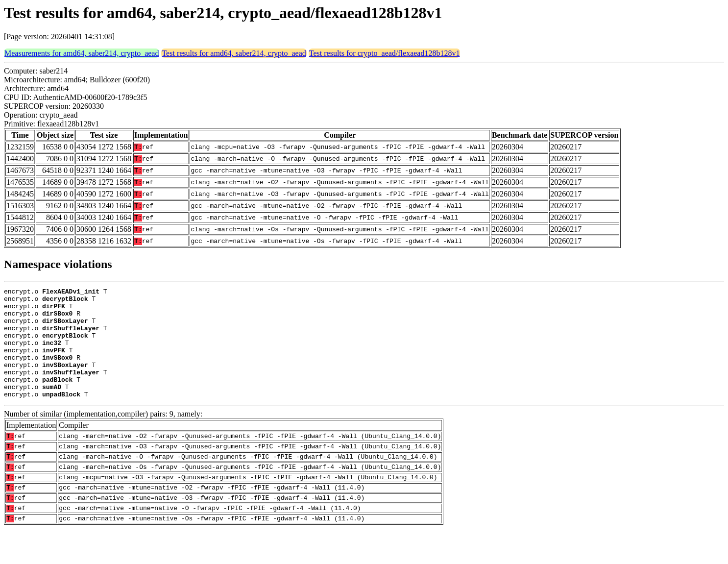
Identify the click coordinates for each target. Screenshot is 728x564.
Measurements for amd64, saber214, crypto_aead (82, 53)
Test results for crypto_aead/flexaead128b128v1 (385, 53)
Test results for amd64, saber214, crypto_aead (234, 53)
